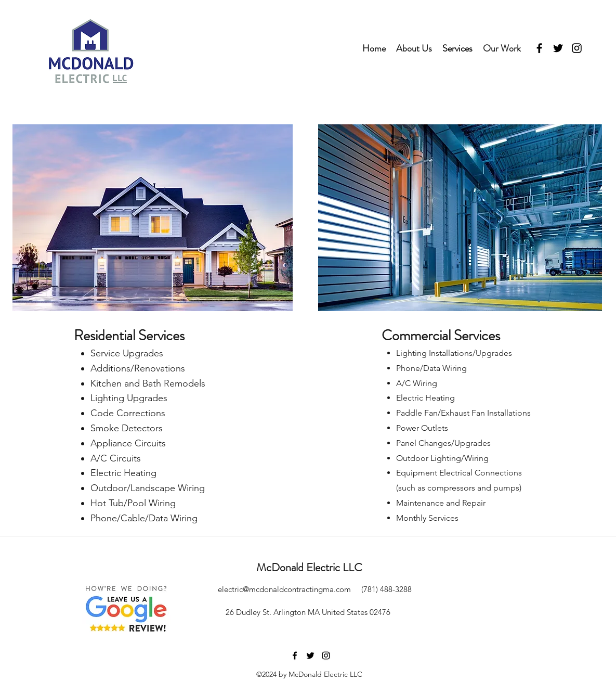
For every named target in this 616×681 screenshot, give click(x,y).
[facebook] (539, 48)
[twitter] (558, 48)
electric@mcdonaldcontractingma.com (284, 589)
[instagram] (577, 48)
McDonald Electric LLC (309, 567)
